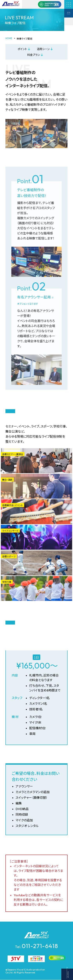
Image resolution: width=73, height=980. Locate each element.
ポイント (22, 49)
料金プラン (34, 55)
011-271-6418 (37, 946)
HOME (9, 38)
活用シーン (43, 49)
